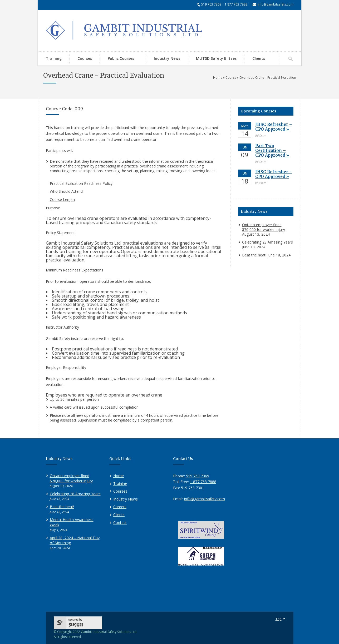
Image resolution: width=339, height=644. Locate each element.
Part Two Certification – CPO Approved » (272, 150)
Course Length (62, 199)
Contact (120, 522)
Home (218, 78)
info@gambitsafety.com (276, 4)
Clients (259, 58)
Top (279, 619)
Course (231, 78)
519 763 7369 (211, 4)
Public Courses (120, 59)
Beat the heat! (254, 255)
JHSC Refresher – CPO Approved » (274, 127)
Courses (85, 58)
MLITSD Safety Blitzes (216, 58)
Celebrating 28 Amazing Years (267, 242)
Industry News (167, 58)
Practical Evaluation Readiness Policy (81, 183)
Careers (120, 507)
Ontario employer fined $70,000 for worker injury (264, 227)
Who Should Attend (66, 191)
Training (54, 58)
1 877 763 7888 (236, 4)
